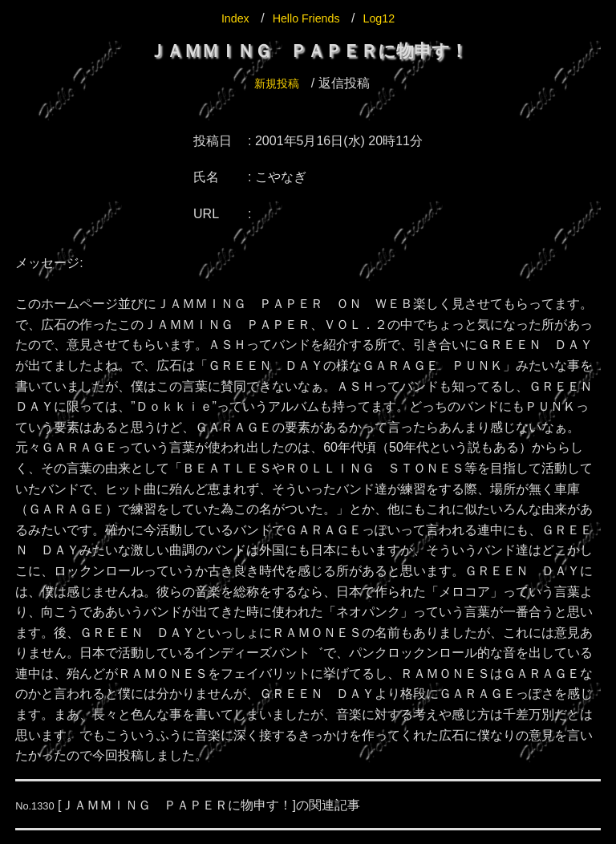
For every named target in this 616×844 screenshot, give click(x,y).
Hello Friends (306, 18)
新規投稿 (277, 83)
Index (229, 18)
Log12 (385, 18)
